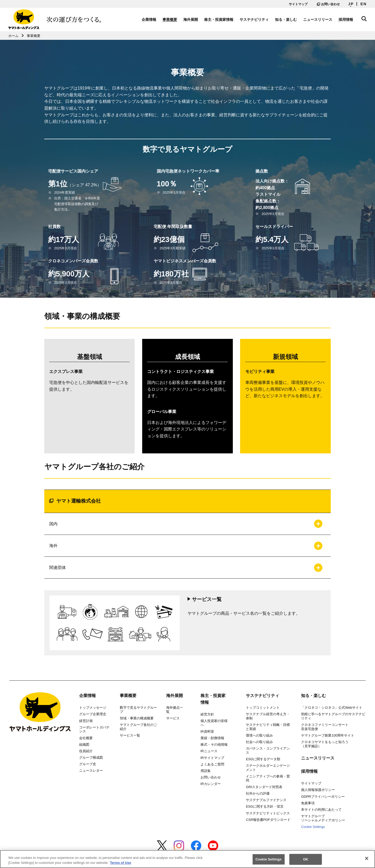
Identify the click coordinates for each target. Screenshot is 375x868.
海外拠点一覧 (175, 710)
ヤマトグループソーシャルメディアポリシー (323, 818)
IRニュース (209, 751)
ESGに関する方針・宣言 (265, 806)
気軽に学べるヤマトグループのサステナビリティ (333, 716)
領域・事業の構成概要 (137, 718)
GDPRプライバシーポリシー (323, 797)
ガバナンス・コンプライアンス (268, 750)
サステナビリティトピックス (268, 813)
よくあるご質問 (212, 764)
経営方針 (207, 714)
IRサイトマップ (212, 758)
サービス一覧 (130, 735)
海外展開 (191, 20)
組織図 (84, 745)
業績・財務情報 (212, 738)
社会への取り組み (259, 742)
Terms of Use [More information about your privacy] (120, 865)
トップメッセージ (93, 708)
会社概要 (86, 738)
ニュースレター (91, 771)
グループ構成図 (91, 758)
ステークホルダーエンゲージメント (268, 768)
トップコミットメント (263, 708)
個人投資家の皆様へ (214, 723)
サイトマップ (298, 4)
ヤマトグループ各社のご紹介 (138, 727)
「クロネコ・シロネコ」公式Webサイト (332, 708)
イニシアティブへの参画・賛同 (268, 778)
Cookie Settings (313, 827)
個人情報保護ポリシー (318, 790)
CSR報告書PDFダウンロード (268, 820)
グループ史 (88, 764)
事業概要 (170, 20)
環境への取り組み (259, 735)
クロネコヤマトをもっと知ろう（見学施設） (325, 744)
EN (364, 4)
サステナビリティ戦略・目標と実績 (268, 727)
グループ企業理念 (93, 714)
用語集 (206, 771)
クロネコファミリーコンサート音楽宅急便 (325, 727)
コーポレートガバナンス (94, 729)
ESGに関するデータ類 (263, 759)
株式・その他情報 (214, 745)
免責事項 (308, 803)
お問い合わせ (328, 4)
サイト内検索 (364, 19)
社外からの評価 (258, 793)
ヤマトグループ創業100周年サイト (328, 735)
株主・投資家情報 (219, 20)
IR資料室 (207, 731)
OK (306, 862)
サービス (173, 718)
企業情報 (149, 20)
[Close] (367, 861)
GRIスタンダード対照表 (264, 787)
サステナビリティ (254, 20)
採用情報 (346, 20)
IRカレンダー (211, 784)
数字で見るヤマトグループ (138, 710)
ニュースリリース (318, 20)
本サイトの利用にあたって (321, 810)
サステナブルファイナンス (266, 800)
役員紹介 (86, 751)
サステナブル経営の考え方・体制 (268, 716)
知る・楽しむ (286, 20)
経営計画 (86, 721)
